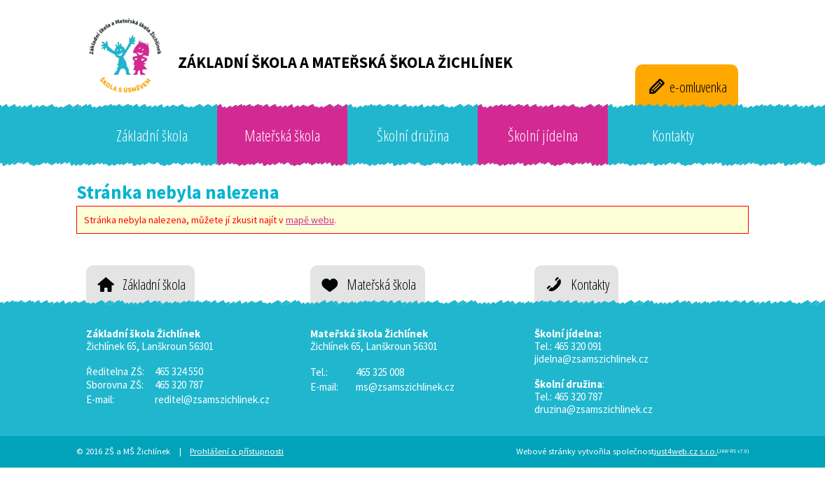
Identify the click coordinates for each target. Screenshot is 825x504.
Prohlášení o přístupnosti (237, 451)
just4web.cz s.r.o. (686, 451)
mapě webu (310, 220)
